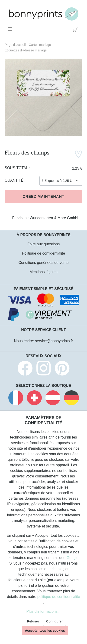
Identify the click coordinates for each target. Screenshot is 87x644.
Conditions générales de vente (43, 263)
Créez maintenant (43, 197)
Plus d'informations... (43, 611)
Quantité (14, 180)
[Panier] (76, 29)
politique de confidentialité (59, 597)
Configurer (55, 621)
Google (73, 558)
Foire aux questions (44, 244)
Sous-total (17, 168)
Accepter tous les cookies (45, 631)
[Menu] (11, 29)
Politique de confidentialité (44, 253)
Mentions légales (43, 272)
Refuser (33, 621)
